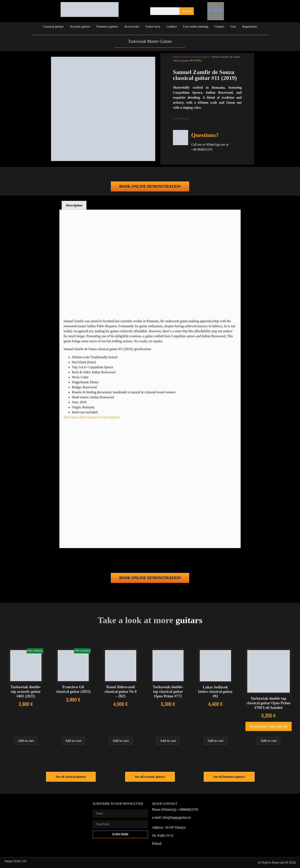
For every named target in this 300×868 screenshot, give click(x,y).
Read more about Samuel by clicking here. (92, 417)
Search (187, 11)
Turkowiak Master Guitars (150, 41)
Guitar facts (153, 26)
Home (176, 57)
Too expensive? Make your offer (269, 726)
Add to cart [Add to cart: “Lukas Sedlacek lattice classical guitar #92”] (215, 741)
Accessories (132, 26)
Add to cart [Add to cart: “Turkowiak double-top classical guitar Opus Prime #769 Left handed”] (269, 741)
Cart (233, 26)
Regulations (250, 26)
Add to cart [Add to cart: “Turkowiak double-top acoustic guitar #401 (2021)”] (26, 741)
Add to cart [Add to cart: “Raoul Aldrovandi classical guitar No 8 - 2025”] (121, 741)
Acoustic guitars (80, 26)
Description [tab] (74, 205)
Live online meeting (196, 26)
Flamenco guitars (107, 26)
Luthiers (172, 26)
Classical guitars (53, 26)
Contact (219, 26)
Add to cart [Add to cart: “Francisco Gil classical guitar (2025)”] (73, 741)
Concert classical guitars (196, 57)
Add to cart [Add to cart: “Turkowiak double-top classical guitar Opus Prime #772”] (168, 741)
